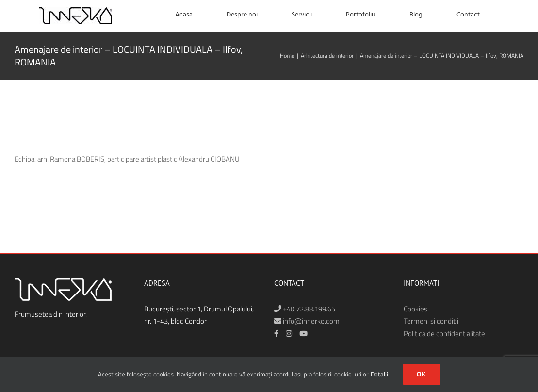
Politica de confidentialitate (444, 334)
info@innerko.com (307, 321)
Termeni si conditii (431, 321)
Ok (422, 374)
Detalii (379, 374)
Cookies (416, 309)
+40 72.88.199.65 (305, 309)
